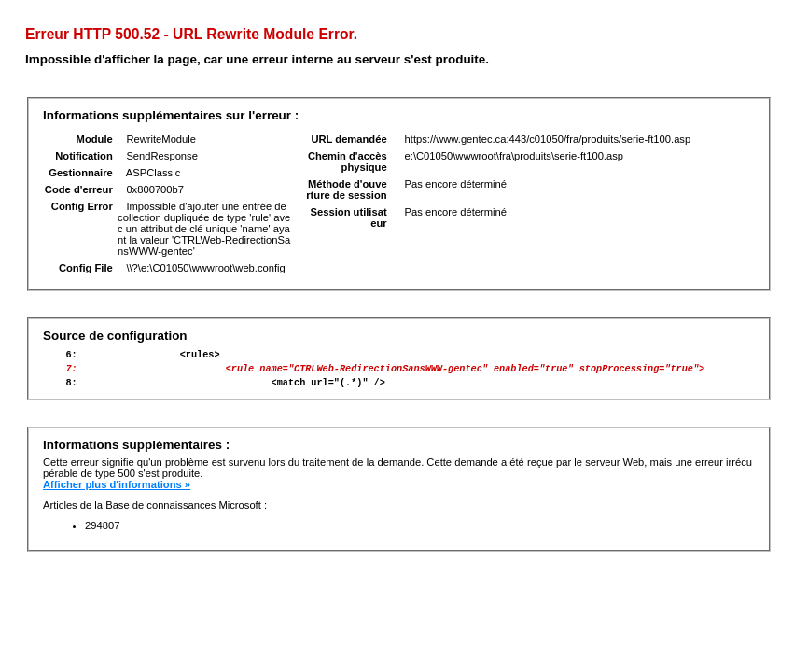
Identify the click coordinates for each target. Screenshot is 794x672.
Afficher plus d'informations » (117, 493)
